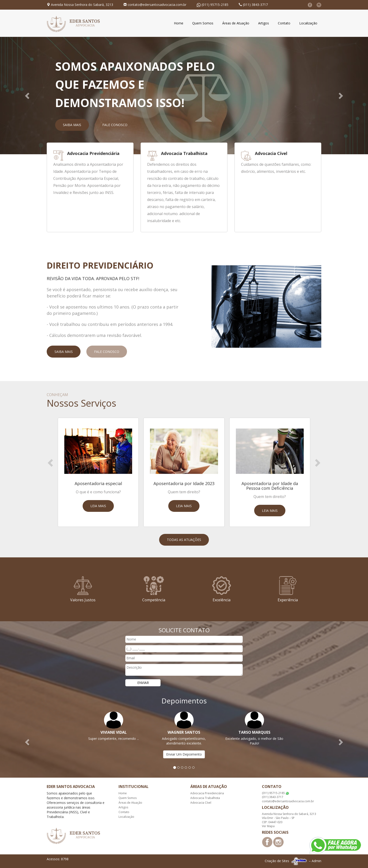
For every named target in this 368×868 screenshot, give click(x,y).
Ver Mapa (268, 826)
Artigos (264, 23)
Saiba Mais (72, 125)
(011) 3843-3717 (255, 5)
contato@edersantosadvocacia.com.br (157, 5)
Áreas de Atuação (236, 23)
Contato (284, 23)
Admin (316, 861)
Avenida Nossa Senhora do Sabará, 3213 (82, 5)
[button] (28, 96)
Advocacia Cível (201, 803)
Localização (308, 23)
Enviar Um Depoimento (184, 754)
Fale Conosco (115, 125)
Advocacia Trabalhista (205, 798)
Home (179, 23)
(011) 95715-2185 (215, 5)
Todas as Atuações (184, 540)
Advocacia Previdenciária (207, 793)
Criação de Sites (277, 861)
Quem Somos (203, 23)
